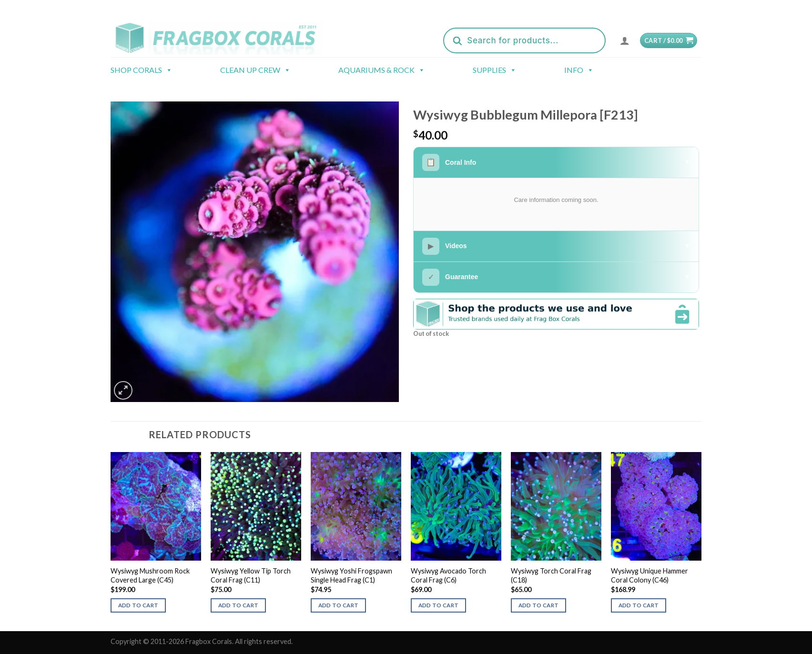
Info (579, 70)
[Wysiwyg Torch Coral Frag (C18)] (556, 506)
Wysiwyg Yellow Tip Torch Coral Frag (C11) (251, 575)
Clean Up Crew (255, 70)
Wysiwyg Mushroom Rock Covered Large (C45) (150, 575)
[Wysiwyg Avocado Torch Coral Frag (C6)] (456, 506)
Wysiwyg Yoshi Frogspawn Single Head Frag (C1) (351, 575)
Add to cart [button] (138, 605)
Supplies (495, 70)
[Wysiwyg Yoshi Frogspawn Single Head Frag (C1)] (356, 506)
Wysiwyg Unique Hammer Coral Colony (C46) (650, 575)
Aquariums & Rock (382, 70)
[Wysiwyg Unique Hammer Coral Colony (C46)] (656, 506)
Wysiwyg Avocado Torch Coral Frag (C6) (448, 575)
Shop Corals (142, 70)
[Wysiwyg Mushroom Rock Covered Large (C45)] (156, 506)
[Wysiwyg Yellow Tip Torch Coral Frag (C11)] (256, 506)
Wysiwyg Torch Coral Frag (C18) (551, 575)
